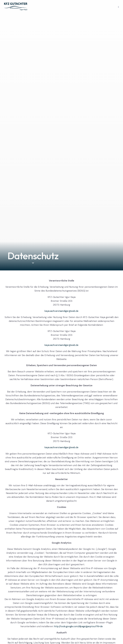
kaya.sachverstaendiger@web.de (62, 311)
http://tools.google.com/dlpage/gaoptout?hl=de (78, 626)
